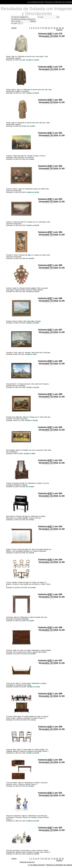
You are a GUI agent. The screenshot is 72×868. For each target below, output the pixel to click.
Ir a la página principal (36, 2)
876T (50, 34)
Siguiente (59, 30)
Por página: (14, 23)
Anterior (14, 28)
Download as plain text (27, 862)
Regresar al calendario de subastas (59, 2)
